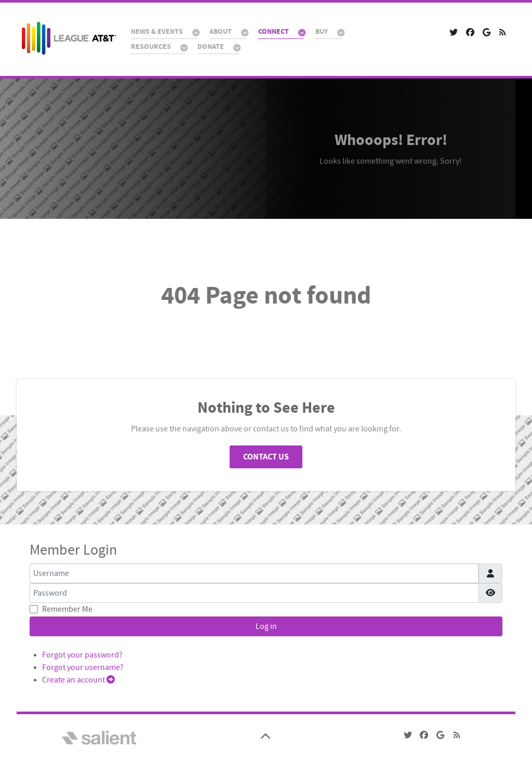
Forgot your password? (82, 655)
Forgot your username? (83, 667)
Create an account (78, 680)
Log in (266, 626)
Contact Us (266, 457)
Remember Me (67, 609)
